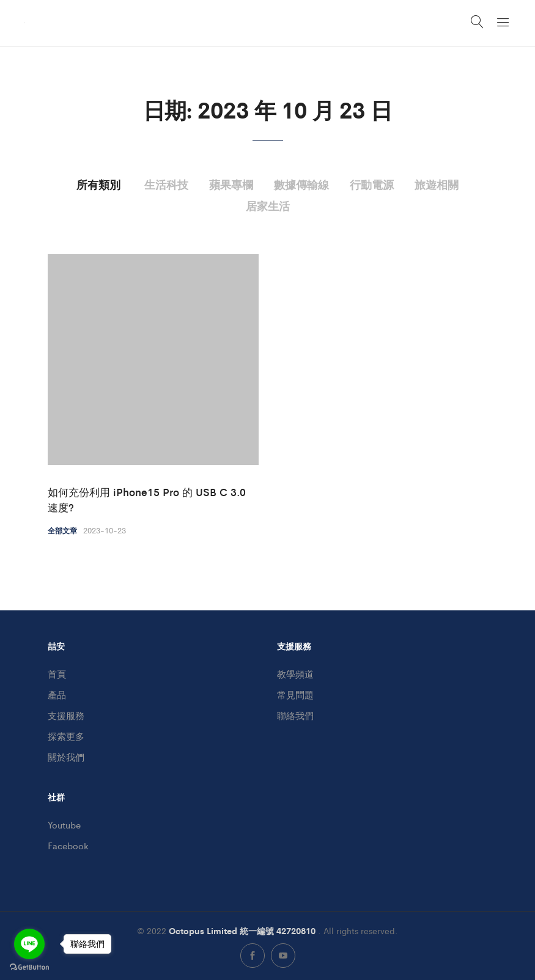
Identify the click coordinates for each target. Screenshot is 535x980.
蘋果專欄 (231, 184)
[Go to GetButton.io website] (29, 967)
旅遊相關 (437, 184)
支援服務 (66, 715)
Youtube (64, 825)
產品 (57, 694)
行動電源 (372, 184)
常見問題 (295, 694)
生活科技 (166, 184)
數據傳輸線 (301, 184)
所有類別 (98, 184)
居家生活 (268, 205)
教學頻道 (295, 674)
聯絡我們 (295, 715)
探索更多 (66, 736)
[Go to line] (29, 944)
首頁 (57, 674)
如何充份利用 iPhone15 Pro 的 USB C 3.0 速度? (147, 500)
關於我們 (66, 757)
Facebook (68, 845)
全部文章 (62, 530)
